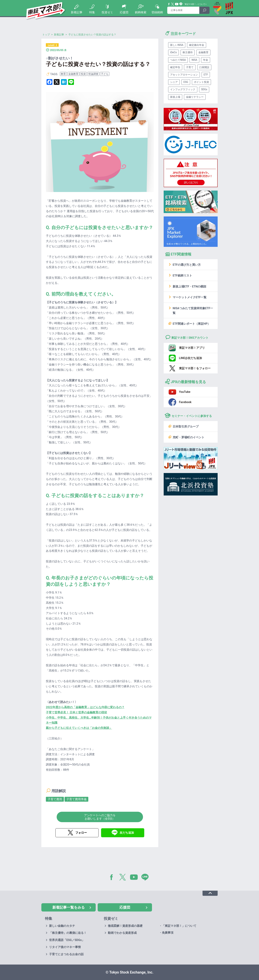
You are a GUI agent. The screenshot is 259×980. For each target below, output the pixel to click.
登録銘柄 (157, 12)
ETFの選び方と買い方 (187, 265)
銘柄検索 (141, 12)
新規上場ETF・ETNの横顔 (189, 286)
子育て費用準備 (76, 799)
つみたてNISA (178, 60)
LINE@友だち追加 (190, 358)
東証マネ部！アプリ (192, 348)
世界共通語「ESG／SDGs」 (67, 940)
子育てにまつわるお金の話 (66, 954)
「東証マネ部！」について (194, 4)
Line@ (181, 4)
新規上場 (175, 97)
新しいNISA (177, 45)
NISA (194, 60)
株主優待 (188, 52)
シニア (174, 82)
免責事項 (168, 933)
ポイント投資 (201, 82)
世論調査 (93, 74)
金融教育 (73, 74)
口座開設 (204, 67)
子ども (105, 74)
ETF (206, 75)
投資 (83, 74)
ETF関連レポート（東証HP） (191, 324)
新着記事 (77, 12)
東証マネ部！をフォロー (195, 368)
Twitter (173, 4)
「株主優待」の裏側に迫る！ (68, 933)
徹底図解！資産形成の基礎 (125, 926)
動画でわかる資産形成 (122, 933)
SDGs (204, 89)
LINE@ (146, 878)
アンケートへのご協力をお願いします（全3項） (100, 817)
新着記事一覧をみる (69, 907)
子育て (190, 67)
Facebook (169, 4)
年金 (206, 60)
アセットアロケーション (184, 75)
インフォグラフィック (183, 89)
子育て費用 (55, 799)
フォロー (81, 833)
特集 (92, 12)
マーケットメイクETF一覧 (190, 297)
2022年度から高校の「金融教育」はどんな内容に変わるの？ (85, 707)
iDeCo (173, 52)
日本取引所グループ (186, 427)
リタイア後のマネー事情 (65, 947)
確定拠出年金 (197, 45)
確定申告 (175, 67)
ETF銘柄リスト (182, 276)
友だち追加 (127, 833)
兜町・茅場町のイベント (188, 437)
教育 (63, 74)
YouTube (177, 4)
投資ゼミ (107, 12)
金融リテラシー (195, 97)
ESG (186, 82)
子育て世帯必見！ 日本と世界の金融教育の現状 (76, 712)
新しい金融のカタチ (62, 926)
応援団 (124, 12)
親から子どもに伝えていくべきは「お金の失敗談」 (79, 728)
